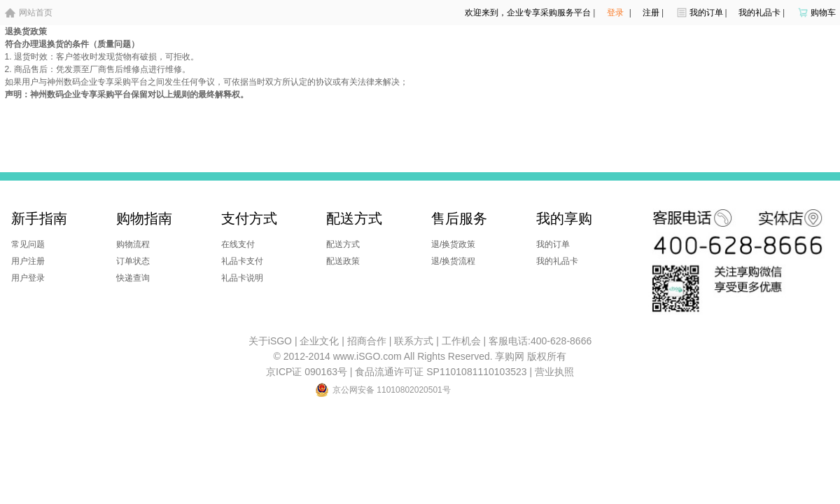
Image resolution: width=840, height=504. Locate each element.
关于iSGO (270, 341)
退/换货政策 (453, 244)
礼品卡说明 (242, 278)
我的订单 (706, 13)
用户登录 (28, 278)
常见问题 (28, 244)
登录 (615, 13)
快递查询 (133, 278)
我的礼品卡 (759, 13)
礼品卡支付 (242, 261)
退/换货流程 (453, 261)
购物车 (823, 13)
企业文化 (319, 341)
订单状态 (133, 261)
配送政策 (343, 261)
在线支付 (238, 244)
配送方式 (343, 244)
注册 (651, 13)
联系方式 (414, 341)
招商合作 (367, 341)
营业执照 (554, 372)
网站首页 (36, 13)
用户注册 (28, 261)
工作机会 (461, 341)
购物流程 (133, 244)
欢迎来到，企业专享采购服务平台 (528, 13)
